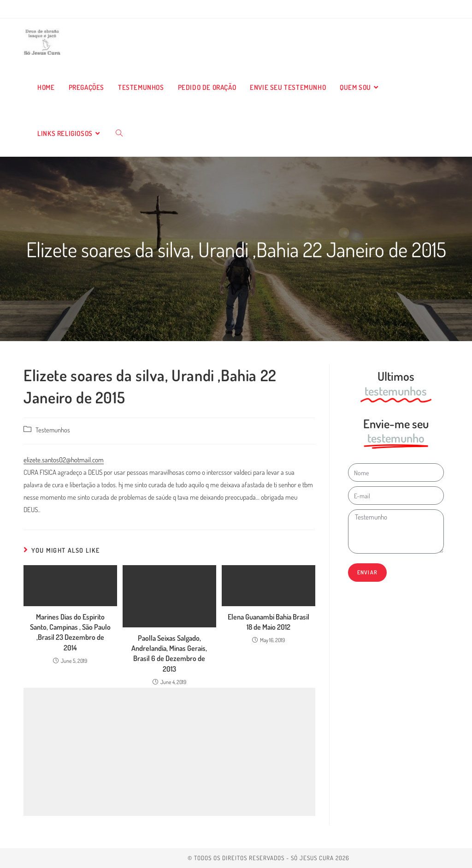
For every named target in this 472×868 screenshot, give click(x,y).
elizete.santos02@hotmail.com (64, 460)
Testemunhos (53, 430)
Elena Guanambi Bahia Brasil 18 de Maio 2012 (268, 622)
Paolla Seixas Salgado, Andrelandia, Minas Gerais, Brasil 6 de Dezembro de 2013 (169, 653)
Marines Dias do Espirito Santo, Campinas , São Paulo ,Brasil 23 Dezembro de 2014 (70, 632)
